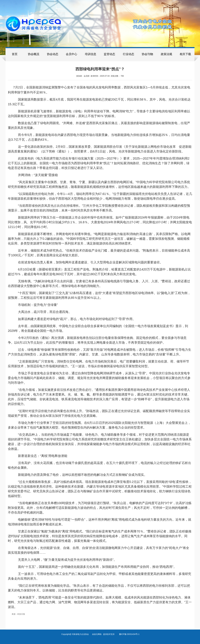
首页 (15, 54)
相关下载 (185, 54)
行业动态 (129, 54)
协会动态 (53, 54)
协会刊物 (147, 54)
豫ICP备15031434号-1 (129, 634)
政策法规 (166, 54)
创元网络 (99, 634)
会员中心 (71, 54)
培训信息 (91, 54)
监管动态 (109, 54)
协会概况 (34, 54)
